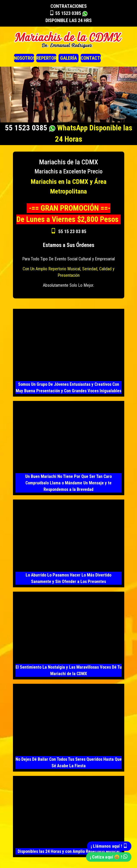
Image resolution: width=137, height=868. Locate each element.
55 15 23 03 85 (72, 231)
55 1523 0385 (68, 13)
